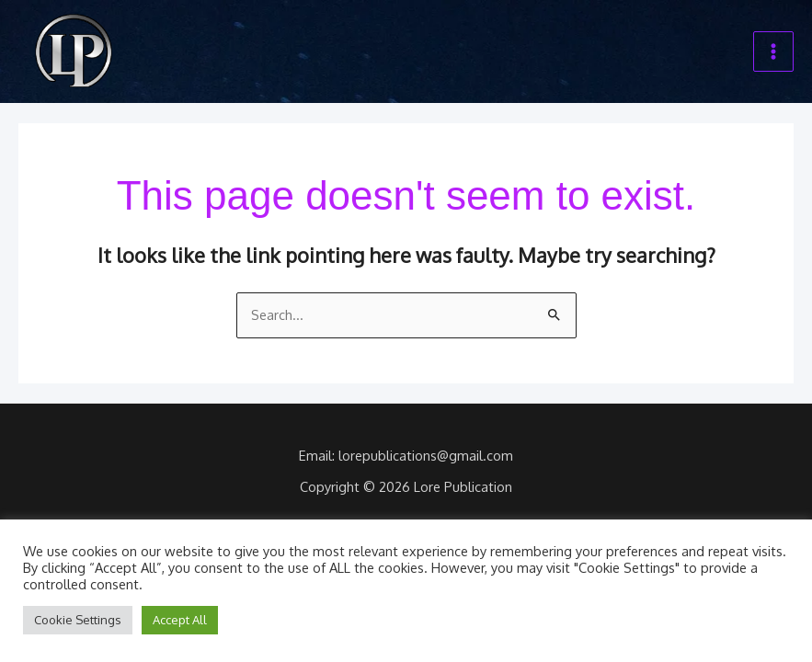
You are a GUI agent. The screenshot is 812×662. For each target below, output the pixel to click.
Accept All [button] (180, 620)
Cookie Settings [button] (78, 620)
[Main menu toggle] (773, 51)
